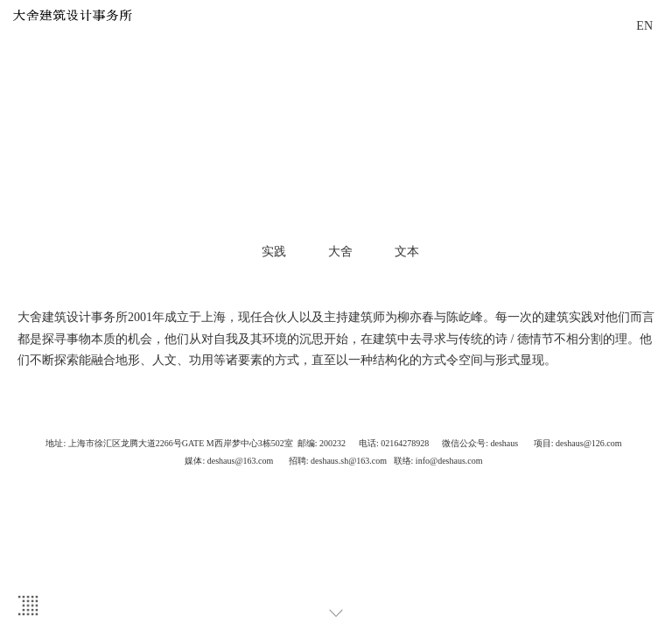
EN (644, 26)
